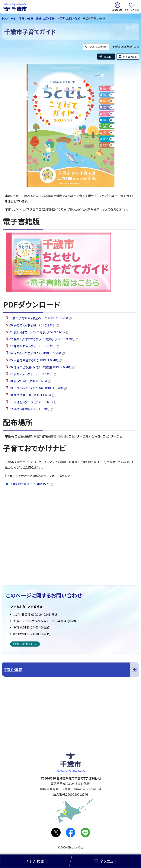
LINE (85, 832)
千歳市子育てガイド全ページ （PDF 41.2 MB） (40, 318)
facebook (71, 832)
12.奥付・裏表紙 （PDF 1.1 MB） (31, 409)
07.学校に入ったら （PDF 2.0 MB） (33, 374)
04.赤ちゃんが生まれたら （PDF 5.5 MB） (37, 353)
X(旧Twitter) (56, 832)
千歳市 (15, 7)
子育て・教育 (26, 18)
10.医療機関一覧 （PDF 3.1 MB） (32, 395)
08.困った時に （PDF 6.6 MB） (30, 381)
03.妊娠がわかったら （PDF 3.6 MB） (34, 346)
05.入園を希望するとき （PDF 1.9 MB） (36, 360)
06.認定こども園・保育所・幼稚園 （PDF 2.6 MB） (42, 367)
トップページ (9, 18)
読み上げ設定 (130, 56)
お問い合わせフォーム (25, 644)
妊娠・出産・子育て (46, 18)
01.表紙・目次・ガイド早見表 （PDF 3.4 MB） (39, 332)
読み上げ (108, 56)
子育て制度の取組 (70, 18)
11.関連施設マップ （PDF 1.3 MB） (33, 402)
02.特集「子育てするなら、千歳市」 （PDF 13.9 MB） (44, 339)
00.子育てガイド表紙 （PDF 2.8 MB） (34, 325)
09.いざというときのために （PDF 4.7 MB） (38, 388)
